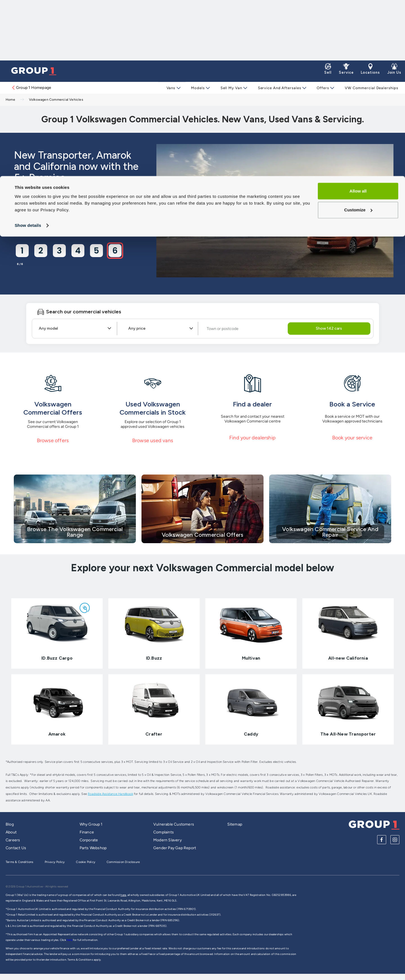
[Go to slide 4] (78, 250)
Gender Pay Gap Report (175, 848)
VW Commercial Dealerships (369, 88)
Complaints (164, 832)
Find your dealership (252, 438)
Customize (358, 34)
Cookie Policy (86, 862)
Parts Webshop (93, 848)
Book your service (352, 438)
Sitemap (235, 824)
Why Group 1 (91, 824)
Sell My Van (230, 88)
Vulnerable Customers (174, 824)
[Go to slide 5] (96, 250)
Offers (320, 88)
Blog (10, 824)
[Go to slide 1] (22, 250)
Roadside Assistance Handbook (110, 794)
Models (197, 88)
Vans (171, 88)
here (70, 940)
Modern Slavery (167, 840)
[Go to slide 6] (115, 250)
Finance (87, 832)
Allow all (358, 15)
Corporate (89, 840)
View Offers (39, 220)
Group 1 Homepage (31, 88)
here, (123, 895)
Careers (13, 840)
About (11, 832)
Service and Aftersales (278, 88)
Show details (28, 49)
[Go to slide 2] (40, 250)
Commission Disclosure (123, 862)
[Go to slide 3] (59, 250)
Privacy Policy (55, 862)
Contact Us (16, 848)
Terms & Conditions (20, 862)
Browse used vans (153, 440)
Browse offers (53, 440)
